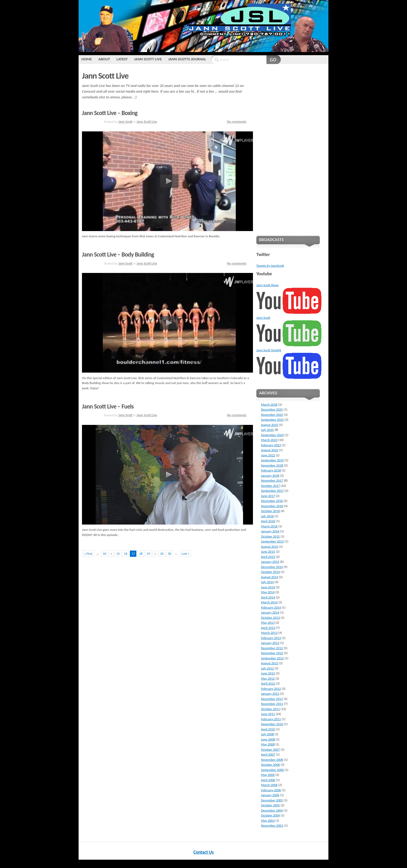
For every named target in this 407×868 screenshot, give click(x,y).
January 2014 (270, 612)
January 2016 (270, 531)
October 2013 (270, 618)
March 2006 (269, 785)
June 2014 (268, 587)
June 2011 (268, 714)
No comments (237, 122)
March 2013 (269, 633)
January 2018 (270, 476)
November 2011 (272, 704)
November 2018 (272, 465)
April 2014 (268, 597)
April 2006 (268, 780)
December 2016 (272, 501)
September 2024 (272, 435)
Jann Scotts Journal (187, 59)
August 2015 (270, 547)
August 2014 (270, 577)
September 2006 (272, 770)
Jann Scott (125, 122)
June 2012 (268, 673)
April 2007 (268, 754)
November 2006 (272, 760)
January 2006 (270, 795)
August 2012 (270, 663)
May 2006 (268, 775)
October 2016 (270, 511)
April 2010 (268, 729)
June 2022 (268, 455)
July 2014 (267, 582)
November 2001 (272, 825)
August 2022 (270, 450)
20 (162, 554)
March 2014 (269, 602)
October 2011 (270, 709)
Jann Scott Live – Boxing (110, 113)
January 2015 (270, 562)
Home (87, 59)
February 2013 (271, 638)
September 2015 (272, 541)
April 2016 (268, 521)
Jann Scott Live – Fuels (108, 406)
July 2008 (267, 734)
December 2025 (272, 409)
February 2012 (271, 689)
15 (118, 554)
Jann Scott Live (148, 59)
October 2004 (270, 815)
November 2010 (272, 724)
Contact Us (203, 852)
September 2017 (272, 491)
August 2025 (270, 425)
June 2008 (268, 739)
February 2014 (271, 607)
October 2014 (270, 572)
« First (88, 554)
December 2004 (272, 810)
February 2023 (271, 445)
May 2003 (268, 821)
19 (148, 554)
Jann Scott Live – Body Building (118, 254)
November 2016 (272, 506)
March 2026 (269, 404)
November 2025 (272, 415)
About (104, 59)
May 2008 (268, 744)
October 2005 (270, 805)
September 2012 (272, 658)
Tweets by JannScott (270, 266)
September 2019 (272, 460)
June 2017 (268, 496)
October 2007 (270, 749)
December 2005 (272, 800)
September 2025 (272, 420)
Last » (186, 554)
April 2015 (268, 557)
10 (104, 554)
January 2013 (270, 643)
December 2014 (272, 567)
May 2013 (268, 623)
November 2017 (272, 480)
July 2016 (267, 516)
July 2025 (267, 430)
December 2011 (272, 699)
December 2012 (272, 648)
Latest (122, 59)
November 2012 (272, 653)
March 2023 (269, 440)
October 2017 (270, 486)
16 (126, 554)
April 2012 (268, 683)
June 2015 (268, 551)
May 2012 (268, 678)
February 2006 (271, 790)
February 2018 (271, 470)
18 (141, 554)
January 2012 (270, 694)
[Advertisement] (288, 149)
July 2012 (267, 668)
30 (170, 554)
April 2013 (268, 628)
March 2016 (269, 526)
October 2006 (270, 765)
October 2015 (270, 536)
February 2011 (271, 719)
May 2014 (268, 592)
